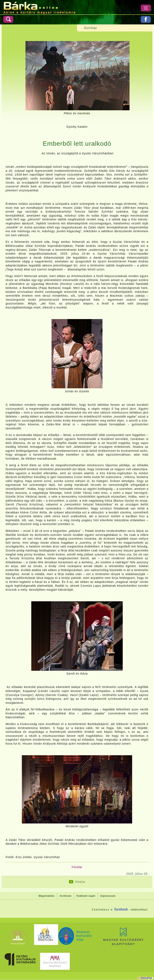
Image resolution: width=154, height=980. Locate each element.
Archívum (65, 896)
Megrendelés (47, 896)
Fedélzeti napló (86, 896)
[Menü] (146, 8)
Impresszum (108, 896)
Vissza (80, 882)
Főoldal (77, 867)
